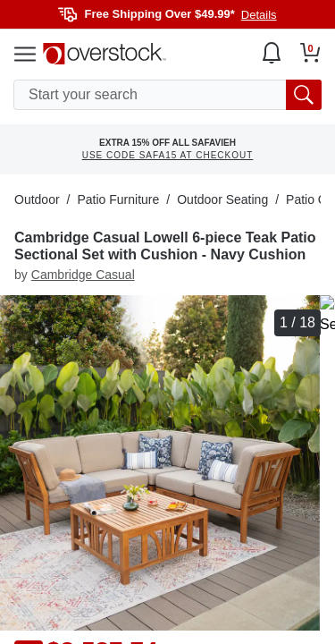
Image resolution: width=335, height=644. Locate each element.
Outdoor (37, 199)
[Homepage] (105, 54)
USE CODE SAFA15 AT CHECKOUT (168, 155)
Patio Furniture (118, 199)
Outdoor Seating (222, 199)
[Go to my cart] (310, 53)
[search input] (167, 95)
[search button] (304, 95)
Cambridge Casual (83, 275)
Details (259, 15)
